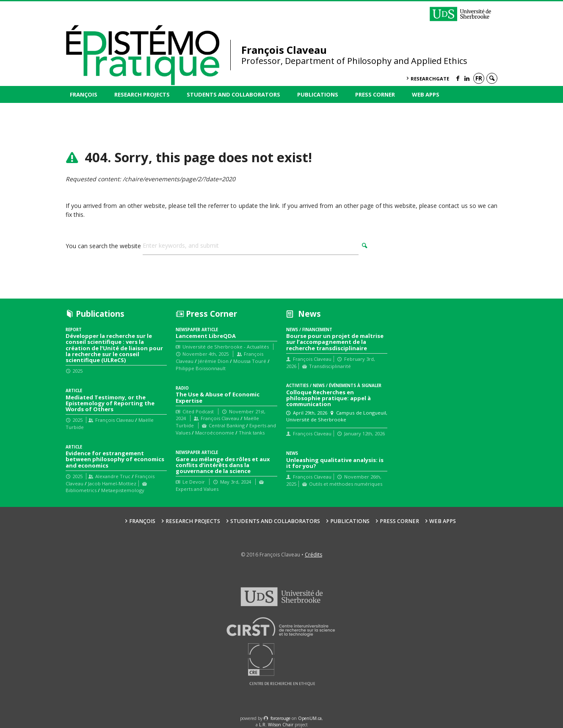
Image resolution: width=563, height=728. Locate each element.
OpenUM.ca (310, 718)
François (84, 94)
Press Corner (375, 94)
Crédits (313, 555)
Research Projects (142, 94)
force (280, 718)
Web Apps (426, 94)
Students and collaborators (233, 94)
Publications (318, 94)
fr (479, 78)
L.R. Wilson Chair (276, 725)
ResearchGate (430, 79)
